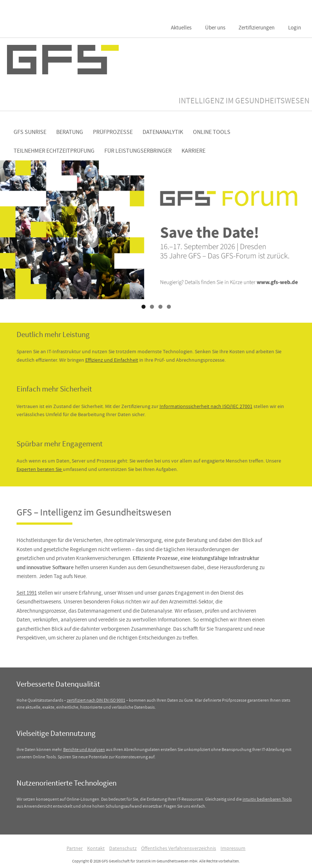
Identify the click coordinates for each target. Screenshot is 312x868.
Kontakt (96, 848)
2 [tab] (152, 307)
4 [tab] (169, 307)
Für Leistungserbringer (138, 151)
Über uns (215, 28)
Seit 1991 (27, 593)
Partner (75, 848)
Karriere (193, 151)
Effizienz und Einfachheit (112, 360)
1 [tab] (144, 307)
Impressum (233, 848)
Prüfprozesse (113, 132)
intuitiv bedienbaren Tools (267, 799)
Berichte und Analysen (84, 750)
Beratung (70, 132)
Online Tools (212, 132)
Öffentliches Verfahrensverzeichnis (179, 848)
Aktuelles (181, 28)
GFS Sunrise (30, 132)
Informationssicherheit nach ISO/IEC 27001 (206, 406)
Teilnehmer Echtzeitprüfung (54, 151)
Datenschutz (123, 848)
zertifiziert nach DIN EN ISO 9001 (96, 700)
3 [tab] (160, 307)
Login (295, 28)
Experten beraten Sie (40, 469)
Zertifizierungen (257, 28)
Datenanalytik (163, 132)
